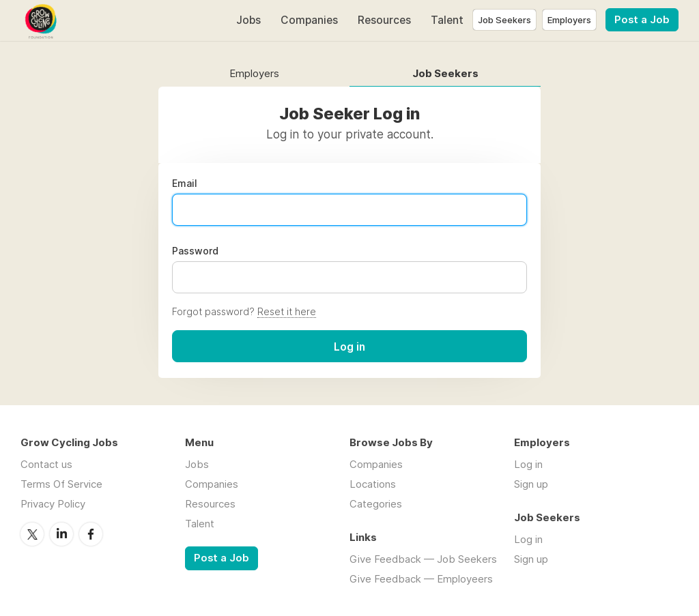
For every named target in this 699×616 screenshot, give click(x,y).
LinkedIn (61, 534)
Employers (254, 74)
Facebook (91, 534)
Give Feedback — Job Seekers (423, 559)
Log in (528, 464)
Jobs (248, 20)
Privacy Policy (53, 504)
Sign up (531, 484)
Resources (384, 20)
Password (195, 251)
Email (185, 184)
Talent (447, 20)
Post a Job (642, 20)
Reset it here (287, 311)
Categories (376, 504)
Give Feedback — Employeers (421, 579)
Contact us (46, 464)
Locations (373, 484)
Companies (309, 20)
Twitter (32, 534)
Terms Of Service (61, 484)
